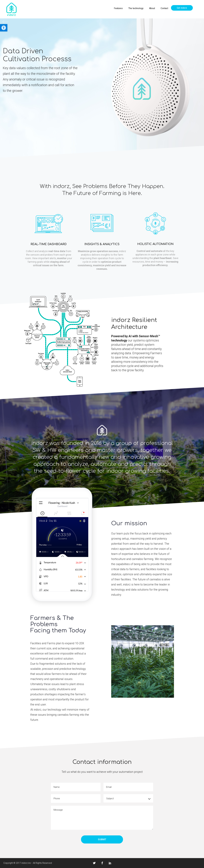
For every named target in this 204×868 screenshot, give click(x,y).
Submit (102, 839)
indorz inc (26, 863)
